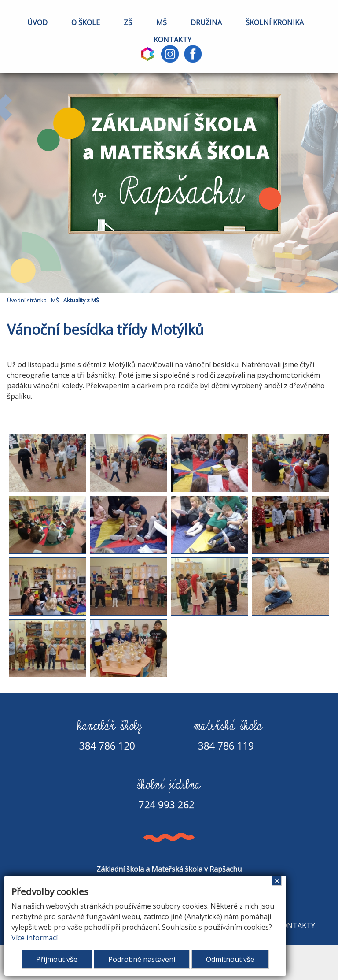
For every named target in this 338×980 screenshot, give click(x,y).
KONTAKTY (173, 40)
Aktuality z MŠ (81, 300)
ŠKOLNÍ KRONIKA (275, 22)
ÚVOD (37, 22)
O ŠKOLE (86, 22)
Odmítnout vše (230, 959)
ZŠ (128, 22)
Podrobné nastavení (142, 959)
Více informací (35, 938)
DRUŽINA (206, 22)
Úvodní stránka (27, 300)
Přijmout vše (57, 959)
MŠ (162, 22)
